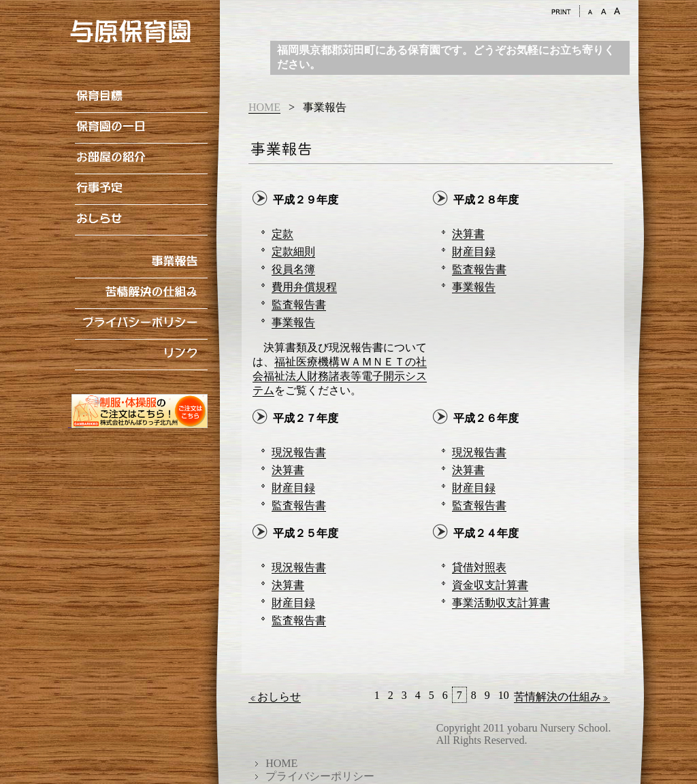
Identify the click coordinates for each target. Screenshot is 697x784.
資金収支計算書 (490, 585)
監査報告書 (299, 305)
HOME (264, 107)
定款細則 (293, 251)
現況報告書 (299, 452)
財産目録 (474, 251)
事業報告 (293, 322)
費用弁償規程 (304, 287)
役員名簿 (293, 269)
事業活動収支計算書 (501, 603)
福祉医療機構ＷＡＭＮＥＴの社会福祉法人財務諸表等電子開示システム (340, 376)
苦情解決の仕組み (562, 697)
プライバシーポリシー (320, 776)
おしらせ (275, 697)
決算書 (468, 234)
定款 (282, 234)
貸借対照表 (479, 567)
